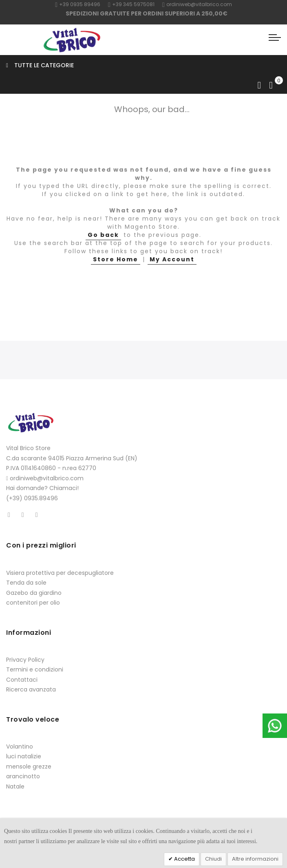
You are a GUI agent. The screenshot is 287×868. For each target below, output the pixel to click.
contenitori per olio (33, 603)
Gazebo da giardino (34, 593)
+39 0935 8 (71, 4)
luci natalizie (24, 756)
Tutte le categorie (40, 65)
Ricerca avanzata (31, 689)
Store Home (116, 259)
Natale (15, 786)
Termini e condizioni (35, 669)
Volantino (20, 747)
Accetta (184, 859)
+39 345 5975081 (131, 4)
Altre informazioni (255, 859)
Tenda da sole (26, 583)
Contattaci (22, 680)
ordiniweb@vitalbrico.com (197, 4)
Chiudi (213, 859)
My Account (172, 259)
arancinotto (23, 776)
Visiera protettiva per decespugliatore (60, 573)
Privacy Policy (25, 660)
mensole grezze (29, 766)
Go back (103, 235)
